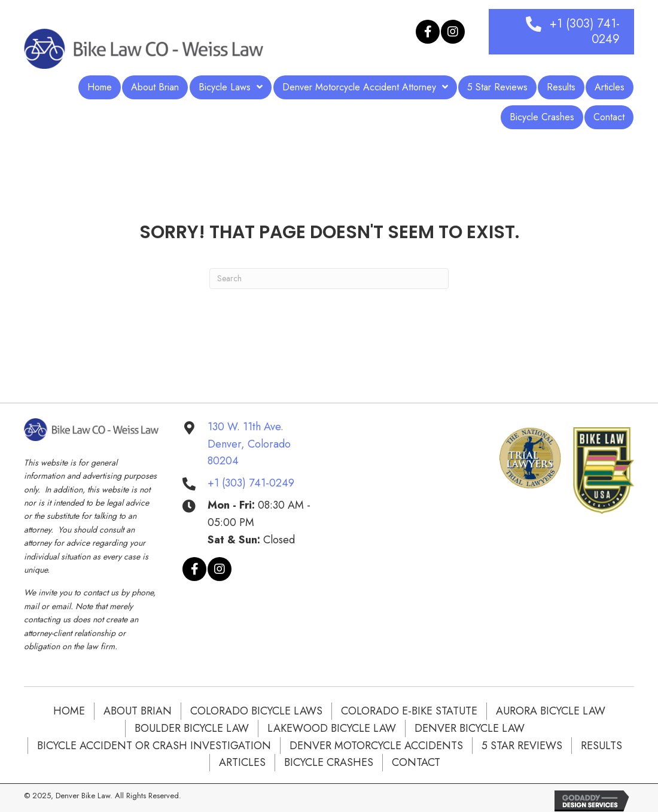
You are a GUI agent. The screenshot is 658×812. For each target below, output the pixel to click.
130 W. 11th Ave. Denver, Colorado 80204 (249, 444)
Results (601, 746)
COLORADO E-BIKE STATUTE (409, 711)
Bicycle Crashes (329, 762)
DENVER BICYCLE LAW (470, 728)
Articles (242, 762)
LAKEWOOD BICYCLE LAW (332, 728)
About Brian (138, 711)
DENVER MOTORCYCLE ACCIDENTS (376, 746)
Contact (416, 762)
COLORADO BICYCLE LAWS (256, 711)
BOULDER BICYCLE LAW (192, 728)
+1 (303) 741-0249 (251, 483)
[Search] (329, 279)
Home (69, 711)
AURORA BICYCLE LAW (551, 711)
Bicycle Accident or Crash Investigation (154, 746)
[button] (428, 32)
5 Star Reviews (522, 746)
